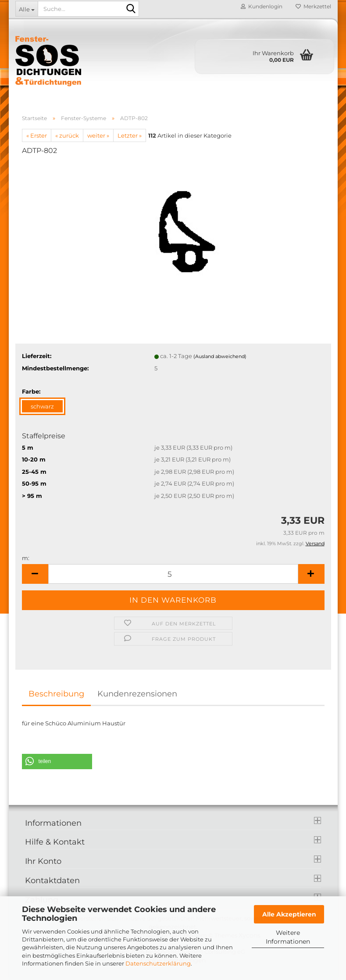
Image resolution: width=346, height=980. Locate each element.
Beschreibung (56, 694)
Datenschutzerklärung (158, 963)
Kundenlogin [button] (262, 6)
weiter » (98, 135)
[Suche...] (27, 9)
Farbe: (31, 391)
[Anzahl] (173, 574)
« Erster (37, 135)
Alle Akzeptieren (289, 914)
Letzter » (130, 135)
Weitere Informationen (288, 937)
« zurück (67, 135)
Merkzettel (313, 6)
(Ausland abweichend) (220, 356)
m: (26, 558)
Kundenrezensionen (137, 694)
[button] (35, 574)
